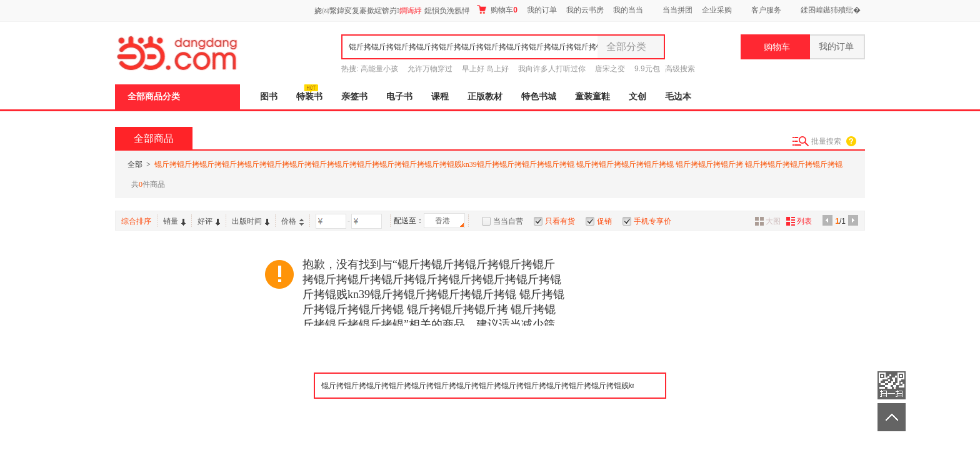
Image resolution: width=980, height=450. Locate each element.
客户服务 (766, 10)
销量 (174, 221)
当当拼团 (677, 10)
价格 (292, 221)
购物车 (497, 10)
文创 (637, 97)
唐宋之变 (610, 69)
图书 (269, 97)
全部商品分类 (154, 97)
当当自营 (508, 221)
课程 (440, 97)
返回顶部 (892, 417)
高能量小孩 (379, 69)
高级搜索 (680, 69)
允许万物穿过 (430, 69)
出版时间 (251, 221)
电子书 (399, 97)
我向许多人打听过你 (552, 69)
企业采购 (717, 10)
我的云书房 (585, 10)
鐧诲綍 (411, 11)
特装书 (309, 97)
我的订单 (542, 10)
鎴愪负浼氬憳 (447, 11)
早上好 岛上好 (485, 69)
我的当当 (628, 10)
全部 (135, 164)
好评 (209, 221)
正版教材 (485, 97)
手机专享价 (652, 221)
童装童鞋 (592, 97)
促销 (604, 221)
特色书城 (539, 97)
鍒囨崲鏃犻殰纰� (831, 10)
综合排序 (136, 221)
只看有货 (560, 221)
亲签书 (354, 97)
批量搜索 (826, 141)
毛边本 (678, 97)
